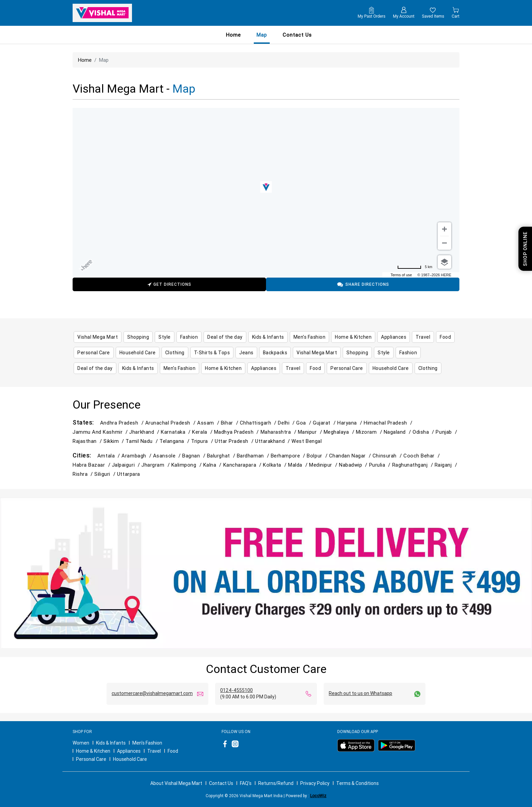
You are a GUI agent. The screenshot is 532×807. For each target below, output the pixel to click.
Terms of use (401, 275)
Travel (154, 751)
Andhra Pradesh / (123, 423)
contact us (297, 35)
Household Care (130, 759)
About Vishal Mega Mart (176, 783)
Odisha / (424, 432)
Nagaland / (398, 432)
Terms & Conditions (357, 783)
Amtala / (109, 456)
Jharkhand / (145, 432)
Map (262, 35)
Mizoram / (370, 432)
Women (81, 743)
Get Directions (169, 285)
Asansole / (168, 456)
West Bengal (307, 441)
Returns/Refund (276, 783)
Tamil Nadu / (142, 441)
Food (173, 751)
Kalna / (213, 465)
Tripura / (203, 441)
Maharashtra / (279, 432)
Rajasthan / (88, 441)
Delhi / (287, 423)
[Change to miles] (415, 267)
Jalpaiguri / (127, 465)
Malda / (299, 465)
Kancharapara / (243, 465)
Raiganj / (447, 465)
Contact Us (221, 783)
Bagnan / (194, 456)
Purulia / (381, 465)
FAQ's (246, 783)
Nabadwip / (354, 465)
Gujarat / (325, 423)
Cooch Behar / (422, 456)
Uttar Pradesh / (235, 441)
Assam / (209, 423)
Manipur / (311, 432)
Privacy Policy (315, 783)
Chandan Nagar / (351, 456)
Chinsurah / (388, 456)
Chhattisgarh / (259, 423)
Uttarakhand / (273, 441)
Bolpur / (318, 456)
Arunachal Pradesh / (171, 423)
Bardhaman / (254, 456)
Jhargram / (156, 465)
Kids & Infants (111, 743)
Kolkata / (275, 465)
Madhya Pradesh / (237, 432)
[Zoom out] (444, 243)
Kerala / (203, 432)
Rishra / (83, 474)
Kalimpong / (187, 465)
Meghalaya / (340, 432)
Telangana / (175, 441)
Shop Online (525, 249)
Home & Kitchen (93, 751)
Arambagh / (137, 456)
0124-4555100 (236, 690)
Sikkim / (115, 441)
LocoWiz (318, 796)
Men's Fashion (147, 743)
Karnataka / (176, 432)
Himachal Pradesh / (389, 423)
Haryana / (350, 423)
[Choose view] (444, 262)
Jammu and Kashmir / (101, 432)
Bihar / (230, 423)
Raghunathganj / (413, 465)
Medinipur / (324, 465)
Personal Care (91, 759)
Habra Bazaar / (92, 465)
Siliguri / (106, 474)
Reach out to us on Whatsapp (360, 693)
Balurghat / (222, 456)
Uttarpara (129, 474)
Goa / (305, 423)
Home (233, 35)
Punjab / (447, 432)
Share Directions (363, 285)
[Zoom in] (444, 229)
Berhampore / (289, 456)
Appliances (129, 751)
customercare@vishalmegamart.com (152, 693)
